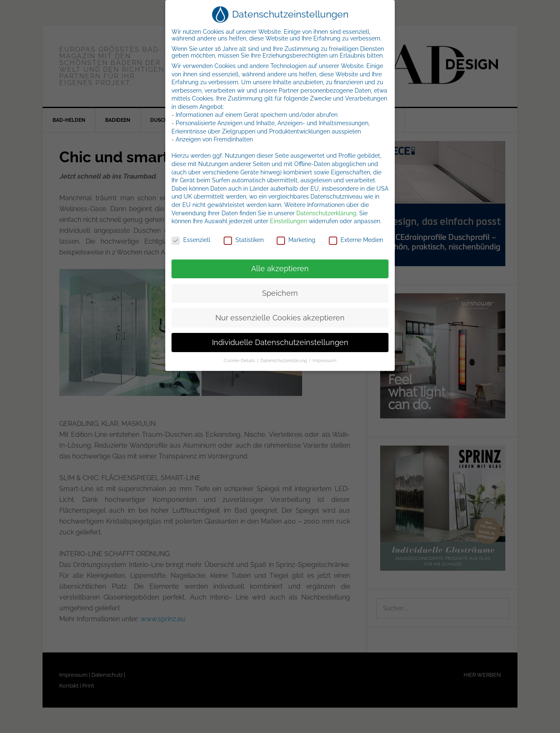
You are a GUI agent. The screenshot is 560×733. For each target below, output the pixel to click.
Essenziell (191, 240)
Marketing (296, 240)
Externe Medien (356, 240)
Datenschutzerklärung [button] (284, 360)
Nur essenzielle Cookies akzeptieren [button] (280, 318)
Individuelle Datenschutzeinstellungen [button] (280, 343)
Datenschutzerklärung (326, 213)
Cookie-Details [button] (240, 360)
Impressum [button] (324, 360)
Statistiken (244, 240)
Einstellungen (289, 221)
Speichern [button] (280, 293)
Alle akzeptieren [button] (280, 269)
